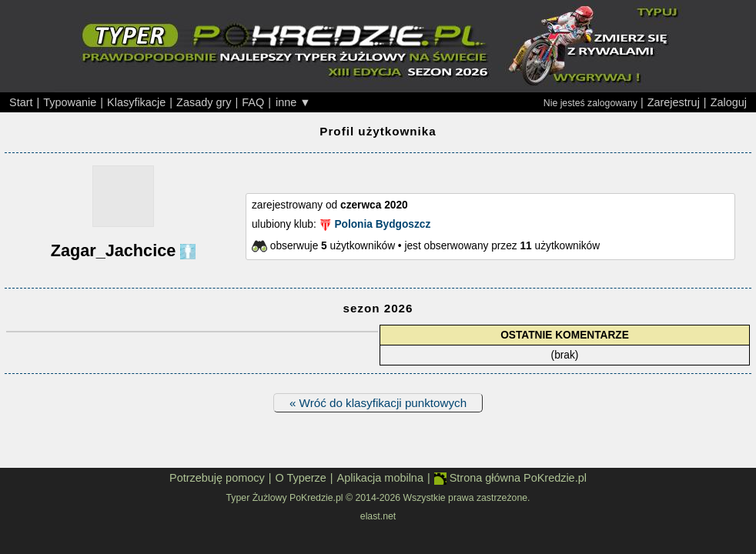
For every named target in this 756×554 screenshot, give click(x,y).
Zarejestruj (674, 102)
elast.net (378, 516)
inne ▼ (293, 102)
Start (21, 102)
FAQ (253, 102)
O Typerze (300, 478)
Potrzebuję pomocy (217, 478)
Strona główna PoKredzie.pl (510, 478)
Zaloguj (729, 102)
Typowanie (70, 102)
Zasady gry (204, 102)
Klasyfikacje (136, 102)
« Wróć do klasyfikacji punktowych (378, 403)
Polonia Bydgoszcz (382, 224)
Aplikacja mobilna (380, 478)
